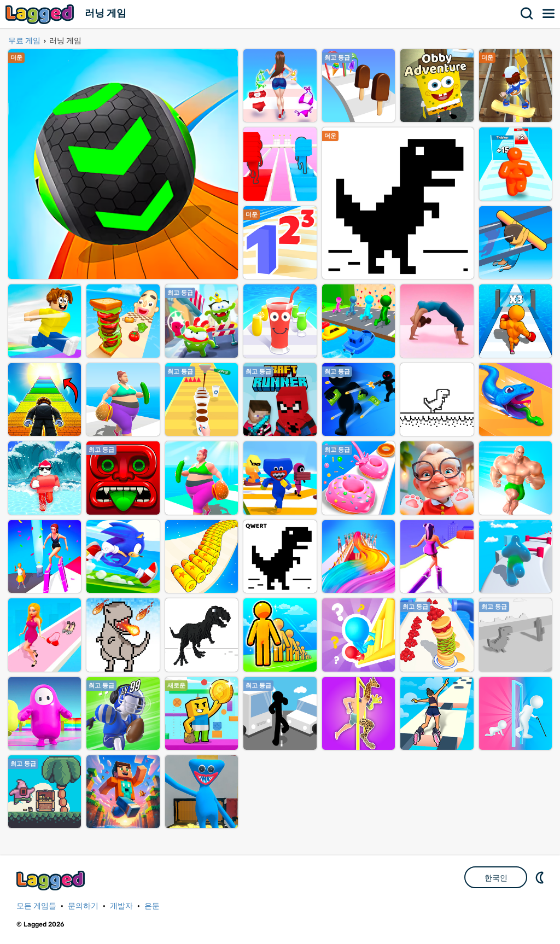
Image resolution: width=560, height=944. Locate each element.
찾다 (527, 14)
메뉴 (549, 14)
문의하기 (83, 906)
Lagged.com (52, 880)
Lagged (41, 14)
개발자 (121, 906)
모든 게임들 (36, 906)
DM (541, 877)
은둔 (152, 906)
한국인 (496, 878)
